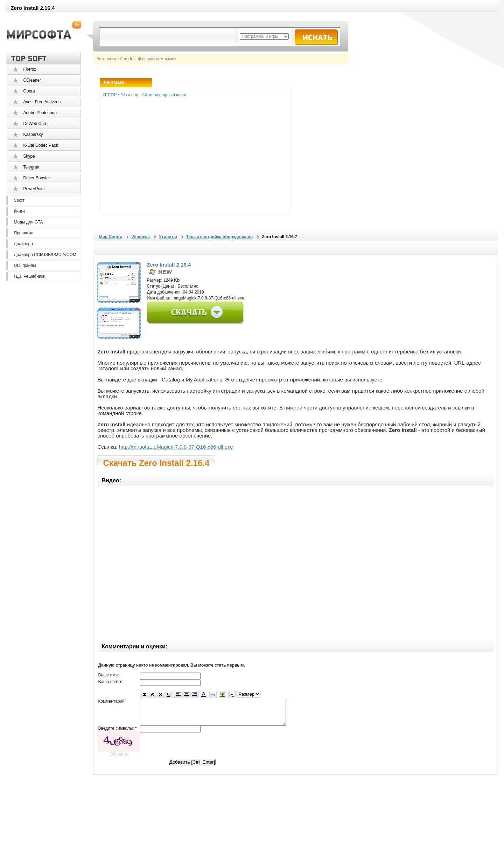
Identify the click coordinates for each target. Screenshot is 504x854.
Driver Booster (37, 178)
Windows (141, 237)
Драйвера (23, 244)
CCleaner (32, 80)
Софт (19, 200)
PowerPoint (34, 189)
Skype (29, 156)
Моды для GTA (28, 222)
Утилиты (168, 237)
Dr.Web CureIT (37, 124)
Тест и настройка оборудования (219, 237)
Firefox (30, 69)
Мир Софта (110, 237)
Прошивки (24, 233)
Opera (29, 91)
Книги (19, 211)
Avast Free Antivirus (42, 102)
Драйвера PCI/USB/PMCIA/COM (45, 255)
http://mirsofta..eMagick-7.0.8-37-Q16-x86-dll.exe (176, 447)
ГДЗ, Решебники (29, 276)
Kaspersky (33, 135)
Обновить (119, 759)
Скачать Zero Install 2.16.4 (156, 462)
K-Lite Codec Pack (40, 145)
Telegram (32, 167)
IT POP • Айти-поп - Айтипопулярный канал (145, 95)
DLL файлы (25, 266)
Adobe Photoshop (40, 113)
